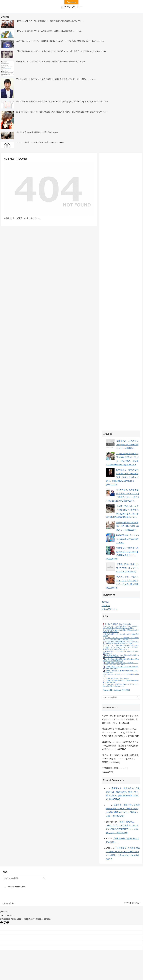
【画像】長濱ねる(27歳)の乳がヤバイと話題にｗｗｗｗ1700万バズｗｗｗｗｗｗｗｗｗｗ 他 (121, 664)
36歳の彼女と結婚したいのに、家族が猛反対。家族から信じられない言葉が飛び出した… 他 (121, 656)
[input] (121, 698)
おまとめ (106, 606)
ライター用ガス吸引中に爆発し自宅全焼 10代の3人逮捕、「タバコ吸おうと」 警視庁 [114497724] (121, 759)
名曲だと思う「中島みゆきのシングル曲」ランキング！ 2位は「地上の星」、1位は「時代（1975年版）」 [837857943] (121, 732)
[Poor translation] (6, 923)
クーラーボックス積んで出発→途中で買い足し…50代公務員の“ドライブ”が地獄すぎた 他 (121, 660)
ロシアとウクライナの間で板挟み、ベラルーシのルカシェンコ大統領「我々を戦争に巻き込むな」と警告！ (121, 627)
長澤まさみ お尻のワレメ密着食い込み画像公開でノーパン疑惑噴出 (127, 445)
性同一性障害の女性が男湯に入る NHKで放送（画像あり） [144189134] (128, 526)
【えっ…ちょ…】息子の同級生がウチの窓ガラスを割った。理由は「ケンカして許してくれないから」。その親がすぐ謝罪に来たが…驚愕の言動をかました (121, 647)
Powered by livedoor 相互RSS (116, 690)
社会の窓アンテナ (110, 609)
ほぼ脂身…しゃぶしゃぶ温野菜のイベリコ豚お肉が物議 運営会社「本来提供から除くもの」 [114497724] (120, 746)
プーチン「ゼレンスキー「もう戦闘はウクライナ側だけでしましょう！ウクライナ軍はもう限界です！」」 (121, 639)
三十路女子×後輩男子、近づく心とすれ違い (118, 624)
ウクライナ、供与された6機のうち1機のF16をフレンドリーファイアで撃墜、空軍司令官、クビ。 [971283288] (120, 719)
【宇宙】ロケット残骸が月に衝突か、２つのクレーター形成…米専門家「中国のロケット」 (121, 685)
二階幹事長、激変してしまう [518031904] (115, 770)
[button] (138, 698)
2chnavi (105, 602)
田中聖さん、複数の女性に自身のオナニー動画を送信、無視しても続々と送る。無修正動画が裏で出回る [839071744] (122, 477)
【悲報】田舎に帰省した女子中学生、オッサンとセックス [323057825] (127, 568)
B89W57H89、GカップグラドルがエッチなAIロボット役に (128, 539)
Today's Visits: (14, 887)
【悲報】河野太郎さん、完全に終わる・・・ (119, 678)
